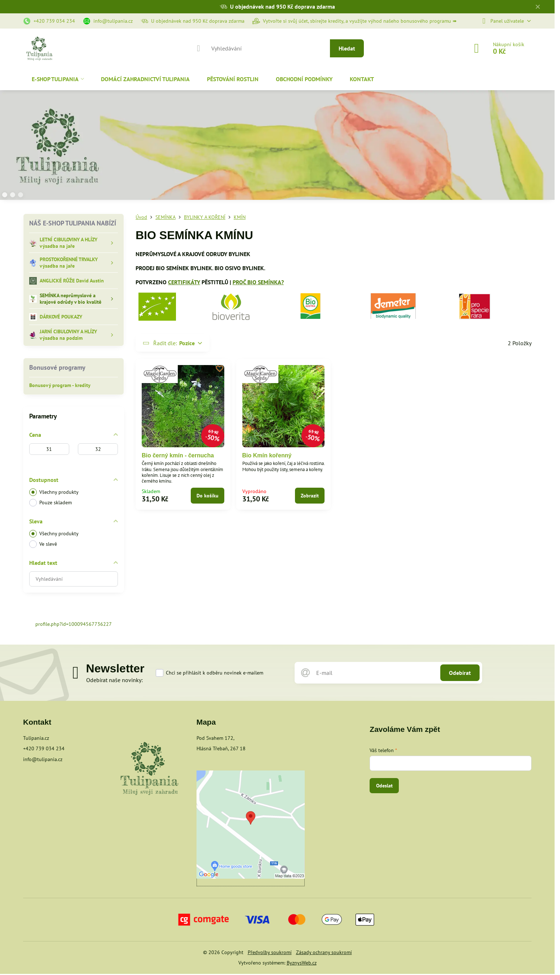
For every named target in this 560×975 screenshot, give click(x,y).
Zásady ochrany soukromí (324, 952)
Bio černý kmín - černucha (178, 455)
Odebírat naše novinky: (114, 680)
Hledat (347, 48)
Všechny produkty (54, 492)
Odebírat (460, 673)
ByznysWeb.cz (302, 963)
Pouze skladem (50, 503)
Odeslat (384, 786)
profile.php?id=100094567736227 (74, 624)
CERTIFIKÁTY (184, 282)
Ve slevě (43, 544)
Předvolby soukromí (270, 952)
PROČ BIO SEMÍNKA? (258, 282)
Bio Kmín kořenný (267, 455)
